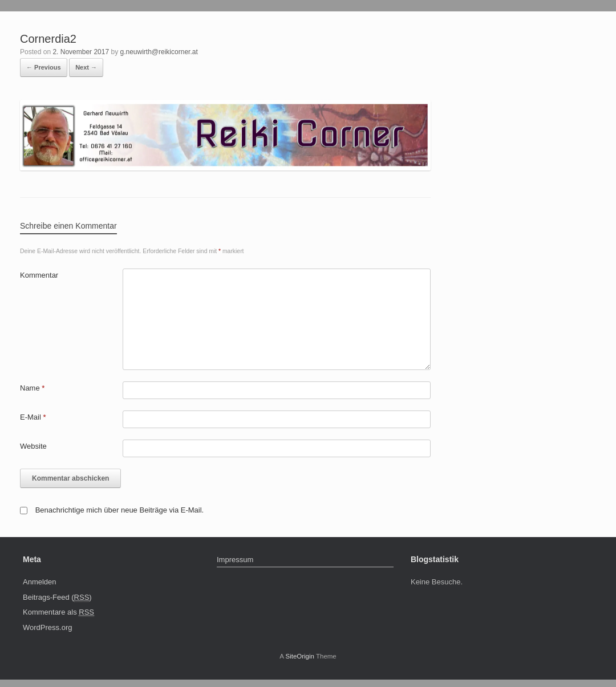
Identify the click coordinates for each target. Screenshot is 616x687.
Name (32, 388)
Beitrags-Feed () (57, 597)
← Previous (44, 67)
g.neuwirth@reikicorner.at (159, 52)
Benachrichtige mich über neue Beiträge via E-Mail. (120, 510)
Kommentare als (58, 612)
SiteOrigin (300, 656)
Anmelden (40, 582)
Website (33, 446)
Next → (86, 67)
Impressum (235, 560)
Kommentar (39, 275)
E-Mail (33, 417)
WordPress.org (47, 627)
